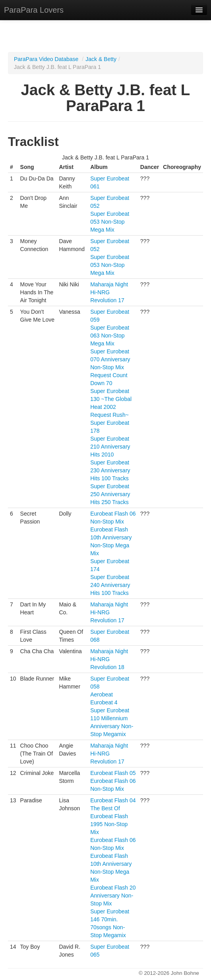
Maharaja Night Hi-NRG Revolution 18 (109, 659)
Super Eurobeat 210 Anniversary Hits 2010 (110, 447)
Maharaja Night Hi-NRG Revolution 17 (109, 292)
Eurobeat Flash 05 (113, 773)
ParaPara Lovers (34, 10)
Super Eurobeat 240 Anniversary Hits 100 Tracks (110, 585)
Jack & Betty (101, 59)
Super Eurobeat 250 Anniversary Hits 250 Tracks (110, 494)
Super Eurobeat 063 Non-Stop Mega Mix (110, 336)
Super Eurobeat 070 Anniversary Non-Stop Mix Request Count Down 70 (110, 367)
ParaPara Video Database (46, 59)
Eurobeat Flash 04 (113, 800)
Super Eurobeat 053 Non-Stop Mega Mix (110, 222)
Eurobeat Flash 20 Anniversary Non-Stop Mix (113, 896)
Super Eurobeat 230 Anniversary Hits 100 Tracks (110, 470)
